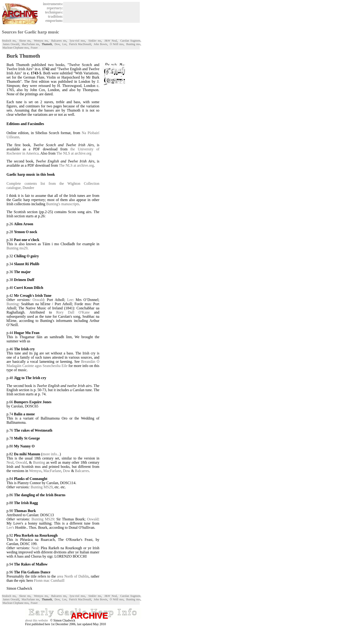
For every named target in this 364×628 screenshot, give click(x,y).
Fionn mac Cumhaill (49, 580)
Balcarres (82, 471)
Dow (57, 44)
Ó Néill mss (117, 44)
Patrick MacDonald (80, 44)
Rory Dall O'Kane (73, 312)
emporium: (53, 21)
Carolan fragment (130, 41)
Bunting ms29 (17, 248)
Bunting (13, 304)
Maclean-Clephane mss (16, 48)
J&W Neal (111, 41)
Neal (10, 462)
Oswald (38, 300)
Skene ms (25, 41)
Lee (65, 44)
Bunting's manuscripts (63, 204)
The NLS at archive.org (74, 153)
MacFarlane (52, 471)
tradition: (55, 16)
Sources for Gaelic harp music (31, 32)
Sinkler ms (95, 41)
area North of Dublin (73, 576)
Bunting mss (133, 44)
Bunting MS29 (42, 487)
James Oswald (11, 44)
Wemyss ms (41, 41)
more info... (51, 454)
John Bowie (101, 44)
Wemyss (35, 471)
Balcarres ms (59, 41)
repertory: (54, 8)
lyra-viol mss (77, 41)
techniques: (53, 12)
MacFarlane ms (30, 44)
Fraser (34, 48)
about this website (36, 620)
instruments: (52, 4)
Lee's (10, 527)
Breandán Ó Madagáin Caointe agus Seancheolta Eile (53, 364)
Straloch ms (9, 41)
